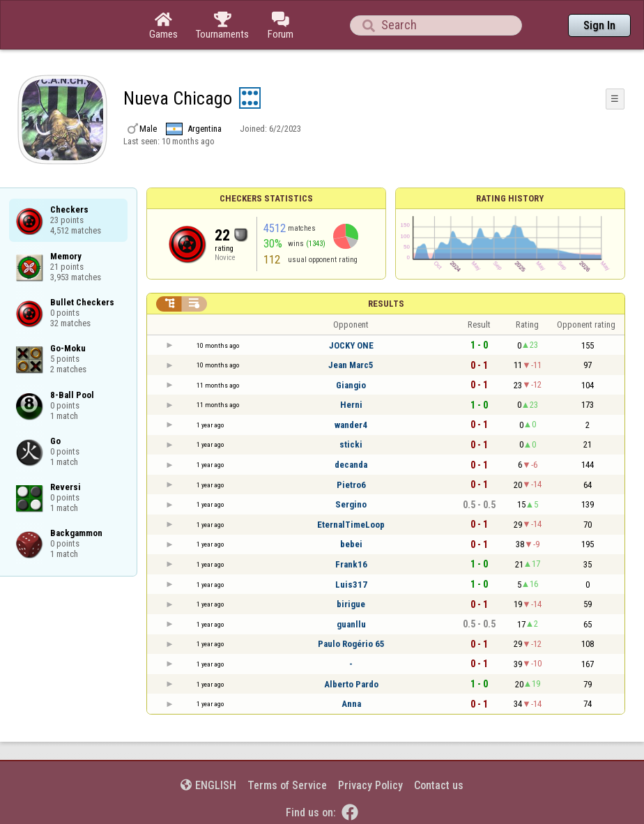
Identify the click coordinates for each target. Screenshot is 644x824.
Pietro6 (351, 485)
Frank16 (351, 564)
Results (386, 304)
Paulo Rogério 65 (351, 644)
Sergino (351, 504)
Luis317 (351, 585)
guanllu (351, 624)
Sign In (599, 25)
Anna (351, 704)
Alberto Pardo (351, 684)
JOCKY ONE (351, 345)
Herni (351, 405)
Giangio (351, 385)
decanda (351, 465)
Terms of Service (287, 785)
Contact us (439, 785)
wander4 (351, 425)
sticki (351, 444)
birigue (351, 604)
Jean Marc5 (351, 365)
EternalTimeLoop (351, 525)
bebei (351, 544)
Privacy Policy (370, 785)
